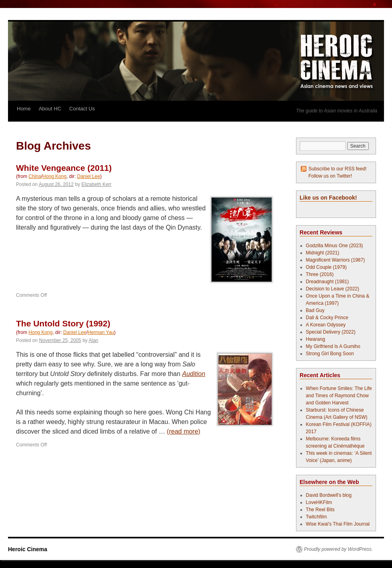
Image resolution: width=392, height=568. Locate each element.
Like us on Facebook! (328, 198)
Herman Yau (101, 332)
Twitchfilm (317, 517)
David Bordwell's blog (329, 495)
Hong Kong (54, 176)
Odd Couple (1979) (326, 267)
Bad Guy (315, 310)
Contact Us (82, 109)
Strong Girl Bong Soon (330, 354)
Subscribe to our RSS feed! (337, 169)
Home (24, 109)
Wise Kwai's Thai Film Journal (338, 524)
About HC (50, 109)
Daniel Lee (89, 176)
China (35, 176)
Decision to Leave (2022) (333, 289)
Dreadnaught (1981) (327, 282)
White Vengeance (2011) (64, 168)
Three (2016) (320, 274)
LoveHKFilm (319, 502)
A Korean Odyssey (326, 325)
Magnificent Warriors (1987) (336, 260)
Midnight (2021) (323, 253)
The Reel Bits (320, 510)
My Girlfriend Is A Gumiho (333, 346)
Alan (94, 340)
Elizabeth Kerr (97, 184)
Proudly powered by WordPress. (338, 549)
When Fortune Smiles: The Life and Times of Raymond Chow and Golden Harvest (339, 396)
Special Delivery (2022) (331, 332)
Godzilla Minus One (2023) (335, 246)
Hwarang (316, 339)
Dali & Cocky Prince (327, 318)
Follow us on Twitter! (330, 176)
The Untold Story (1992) (63, 323)
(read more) (184, 431)
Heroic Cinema (28, 549)
